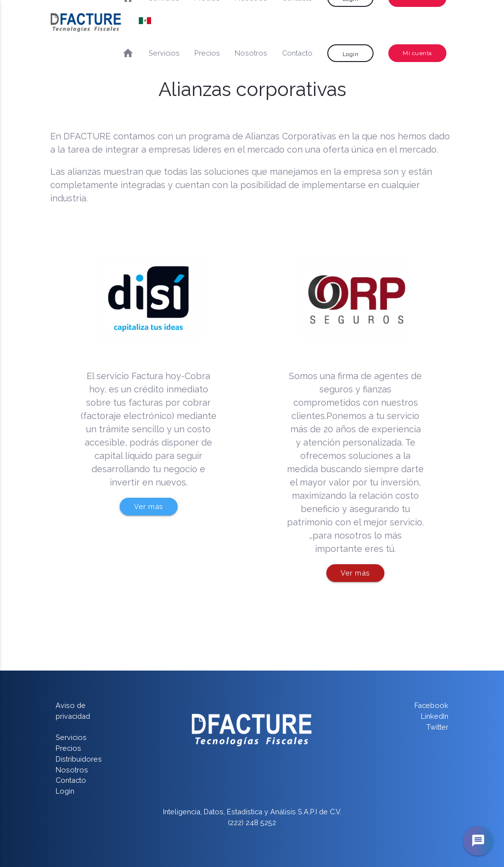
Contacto (297, 53)
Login (351, 54)
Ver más (149, 506)
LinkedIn (435, 716)
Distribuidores (79, 759)
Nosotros (251, 53)
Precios (207, 53)
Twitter (437, 727)
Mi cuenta (417, 53)
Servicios (164, 53)
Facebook (431, 705)
